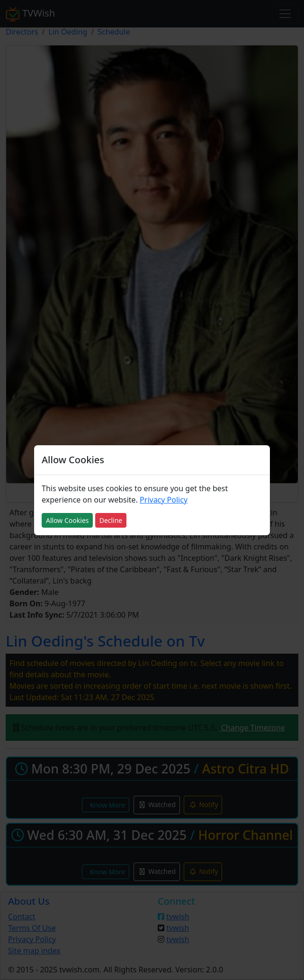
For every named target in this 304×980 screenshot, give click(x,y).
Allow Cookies (67, 520)
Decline (111, 520)
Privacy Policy (164, 500)
